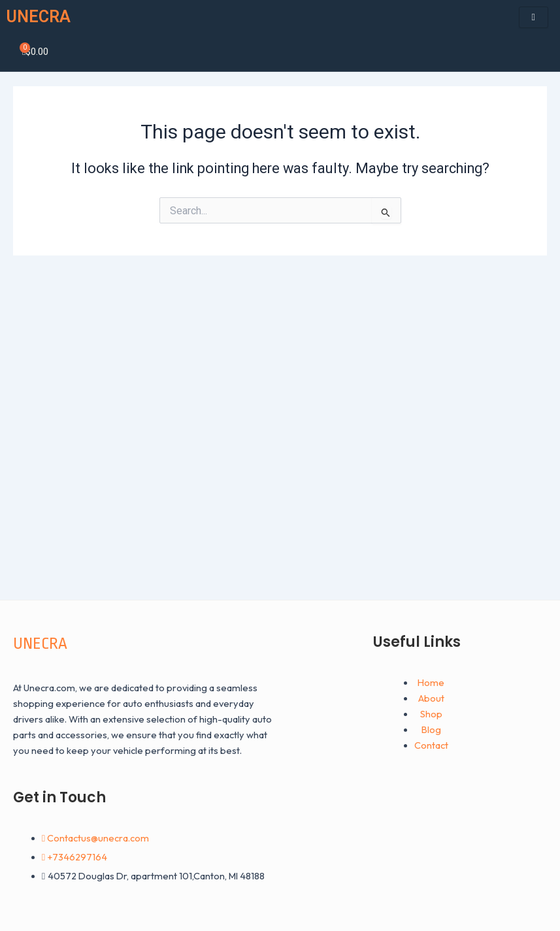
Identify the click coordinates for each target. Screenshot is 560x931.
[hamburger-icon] (534, 17)
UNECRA (39, 17)
